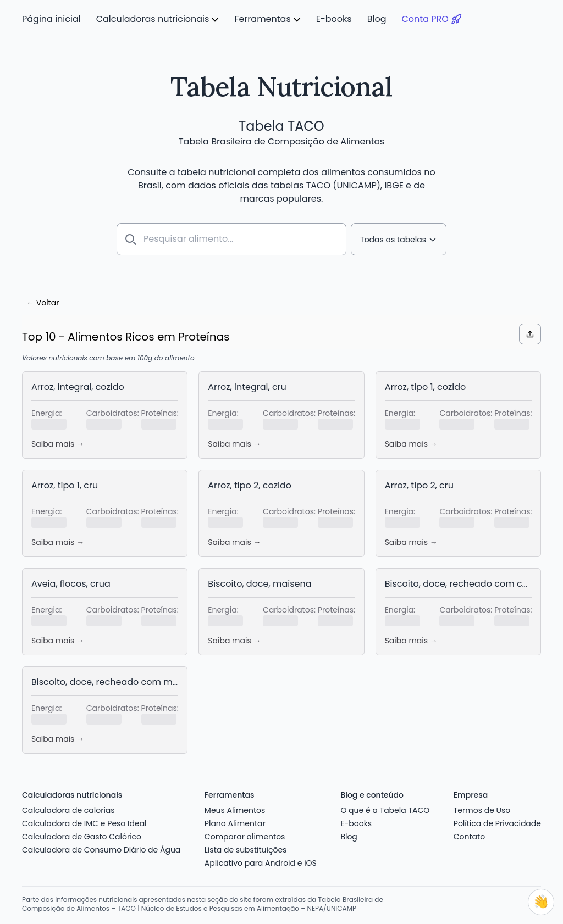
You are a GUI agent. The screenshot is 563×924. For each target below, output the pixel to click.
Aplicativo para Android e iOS (261, 861)
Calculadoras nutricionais (153, 19)
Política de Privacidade (497, 821)
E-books (334, 19)
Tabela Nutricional (281, 87)
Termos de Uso (482, 808)
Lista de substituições (246, 848)
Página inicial (51, 19)
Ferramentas (262, 19)
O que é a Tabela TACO (385, 808)
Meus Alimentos (235, 808)
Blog (377, 19)
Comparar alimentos (245, 834)
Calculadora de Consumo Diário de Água (101, 848)
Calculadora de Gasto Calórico (82, 834)
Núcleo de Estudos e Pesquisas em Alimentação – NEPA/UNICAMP (249, 906)
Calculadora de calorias (68, 808)
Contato (469, 834)
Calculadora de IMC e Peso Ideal (84, 821)
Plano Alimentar (235, 821)
